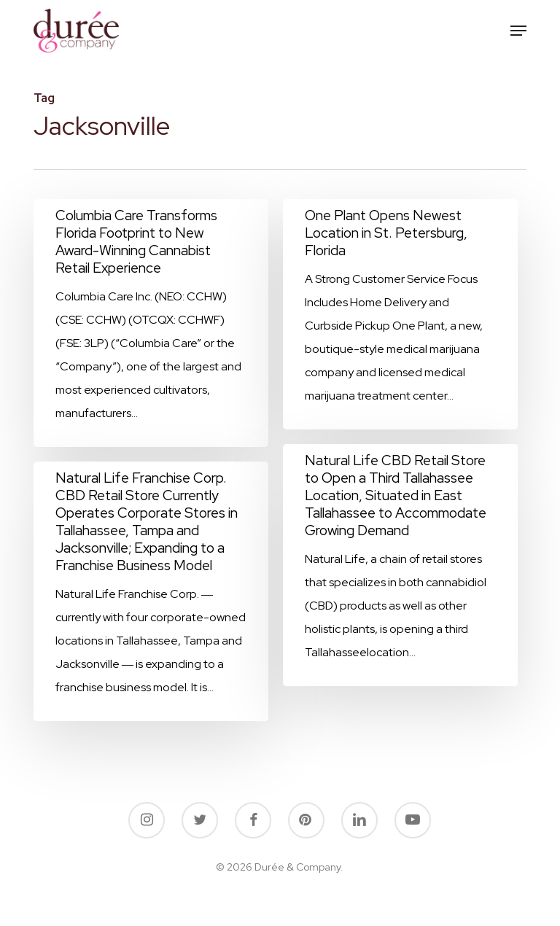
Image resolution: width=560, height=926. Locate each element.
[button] (518, 31)
